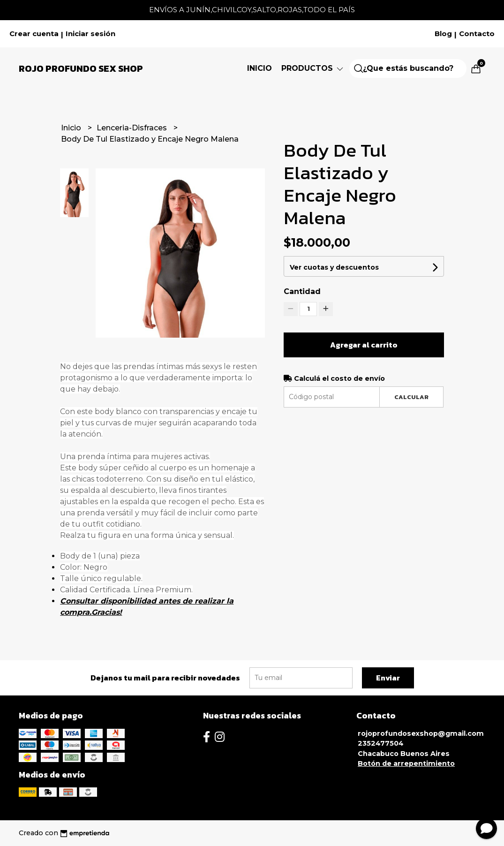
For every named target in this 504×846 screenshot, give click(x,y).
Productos (313, 68)
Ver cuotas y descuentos (334, 267)
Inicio (260, 68)
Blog (443, 34)
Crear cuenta (34, 34)
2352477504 (381, 743)
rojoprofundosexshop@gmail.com (421, 733)
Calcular (411, 397)
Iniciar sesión (90, 34)
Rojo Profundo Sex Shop (81, 68)
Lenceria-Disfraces (133, 128)
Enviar (388, 678)
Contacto (477, 34)
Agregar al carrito (364, 345)
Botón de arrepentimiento (406, 763)
